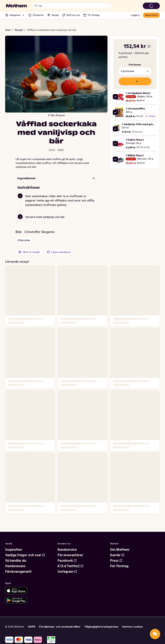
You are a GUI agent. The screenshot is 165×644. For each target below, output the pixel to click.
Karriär (117, 555)
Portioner (135, 65)
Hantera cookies (133, 627)
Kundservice (67, 550)
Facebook (67, 561)
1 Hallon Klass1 (135, 140)
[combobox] (74, 6)
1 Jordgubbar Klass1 (138, 93)
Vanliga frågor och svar (25, 555)
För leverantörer (70, 555)
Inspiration (14, 550)
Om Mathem (120, 550)
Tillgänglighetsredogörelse (101, 627)
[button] (58, 204)
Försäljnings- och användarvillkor (60, 627)
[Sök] (36, 6)
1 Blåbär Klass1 (135, 155)
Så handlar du (16, 561)
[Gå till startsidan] (16, 6)
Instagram (67, 572)
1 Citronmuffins (135, 108)
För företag (119, 566)
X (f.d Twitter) (70, 566)
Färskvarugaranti (18, 572)
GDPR (32, 627)
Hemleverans (15, 566)
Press (116, 561)
